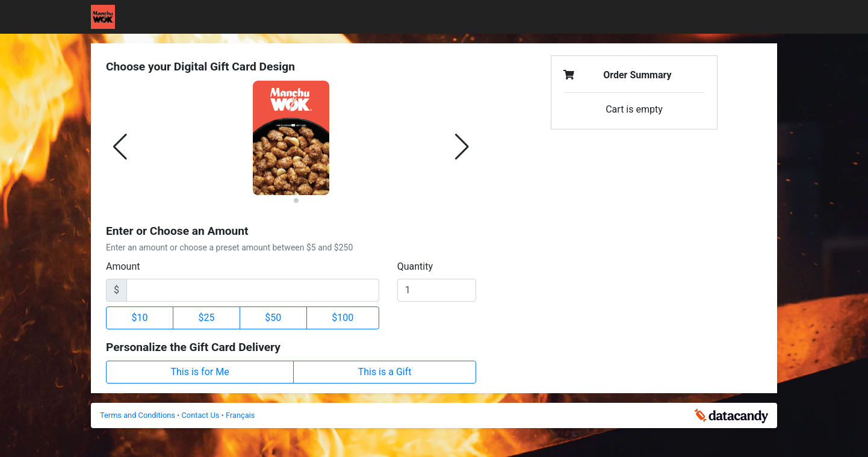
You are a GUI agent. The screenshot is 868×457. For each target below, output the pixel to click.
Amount (123, 266)
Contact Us (202, 415)
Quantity (415, 266)
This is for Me (200, 372)
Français (240, 415)
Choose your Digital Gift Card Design (200, 67)
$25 (206, 318)
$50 (273, 318)
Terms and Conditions (138, 415)
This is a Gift (385, 372)
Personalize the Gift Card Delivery (193, 347)
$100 (343, 318)
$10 (139, 318)
